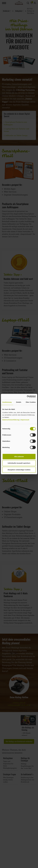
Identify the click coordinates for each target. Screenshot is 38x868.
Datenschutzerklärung (11, 420)
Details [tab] (19, 402)
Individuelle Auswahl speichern (19, 463)
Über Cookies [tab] (31, 402)
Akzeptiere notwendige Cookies (19, 470)
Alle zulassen (19, 457)
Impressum (25, 420)
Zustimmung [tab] (7, 402)
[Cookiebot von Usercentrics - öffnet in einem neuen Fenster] (27, 397)
